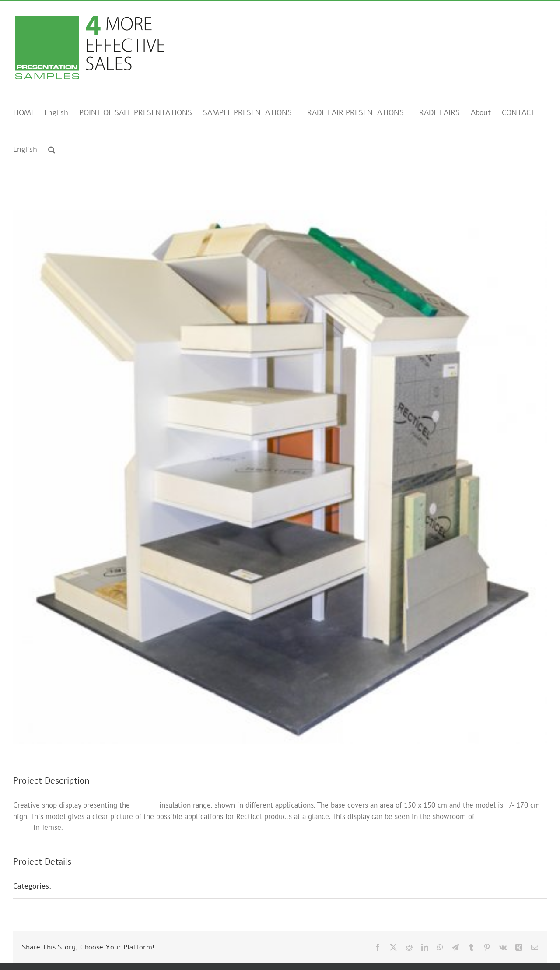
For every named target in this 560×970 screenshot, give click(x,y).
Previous (502, 176)
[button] (52, 149)
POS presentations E (96, 886)
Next (532, 176)
